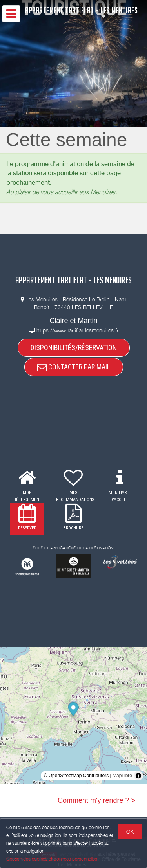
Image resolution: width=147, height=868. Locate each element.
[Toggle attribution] (138, 776)
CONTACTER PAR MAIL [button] (74, 367)
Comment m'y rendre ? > (96, 800)
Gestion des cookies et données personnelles (52, 859)
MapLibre (122, 776)
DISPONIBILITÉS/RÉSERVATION (74, 348)
